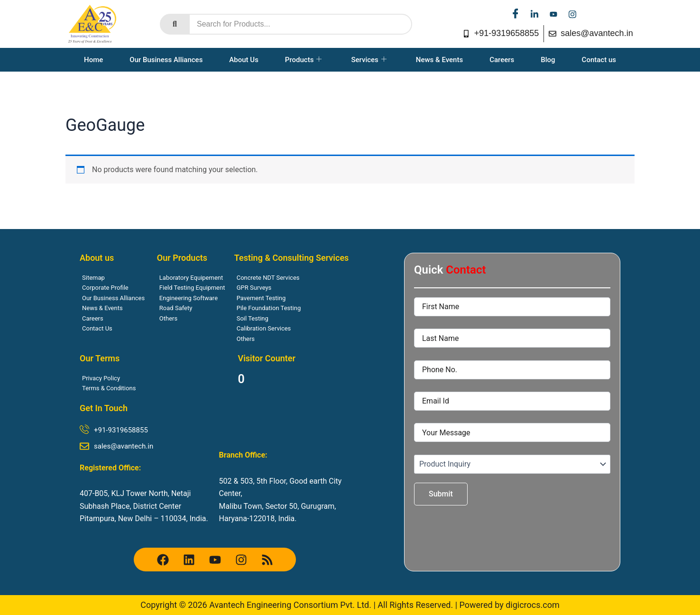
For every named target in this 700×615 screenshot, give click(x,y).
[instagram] (572, 14)
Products (304, 60)
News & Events (439, 60)
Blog (548, 60)
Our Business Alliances (166, 60)
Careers (502, 60)
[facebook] (516, 14)
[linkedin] (534, 14)
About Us (244, 60)
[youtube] (553, 14)
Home (93, 60)
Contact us (599, 60)
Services (368, 60)
